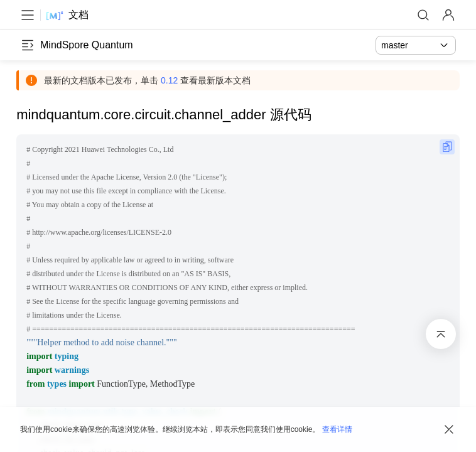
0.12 (173, 80)
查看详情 (337, 429)
